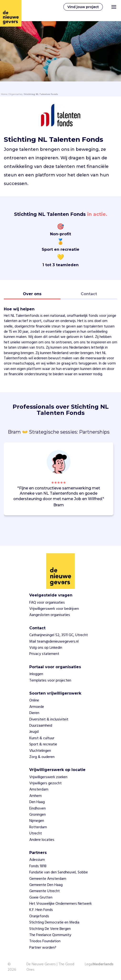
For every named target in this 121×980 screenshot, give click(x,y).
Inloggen (36, 674)
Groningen (38, 815)
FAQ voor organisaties (47, 603)
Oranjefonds (39, 916)
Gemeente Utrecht (45, 891)
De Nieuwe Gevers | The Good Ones (50, 967)
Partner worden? (43, 948)
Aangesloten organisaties (50, 615)
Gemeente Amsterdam (48, 879)
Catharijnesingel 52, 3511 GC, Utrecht (59, 635)
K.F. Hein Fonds (41, 910)
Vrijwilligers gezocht (45, 783)
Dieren (34, 713)
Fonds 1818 (38, 866)
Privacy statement (44, 654)
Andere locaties (42, 840)
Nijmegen (37, 821)
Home (4, 94)
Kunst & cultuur (42, 738)
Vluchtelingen (40, 751)
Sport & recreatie (43, 744)
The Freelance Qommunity (50, 935)
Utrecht (36, 833)
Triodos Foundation (45, 941)
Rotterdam (38, 827)
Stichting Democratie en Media (54, 923)
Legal (89, 964)
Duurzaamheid (41, 726)
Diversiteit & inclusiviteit (49, 720)
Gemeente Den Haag (46, 885)
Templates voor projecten (50, 681)
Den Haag (37, 802)
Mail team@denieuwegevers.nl (54, 642)
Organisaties (16, 94)
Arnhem (35, 796)
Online (34, 701)
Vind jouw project (83, 7)
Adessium (37, 860)
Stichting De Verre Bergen (50, 929)
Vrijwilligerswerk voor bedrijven (54, 609)
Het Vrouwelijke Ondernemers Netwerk (60, 904)
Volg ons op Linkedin (46, 648)
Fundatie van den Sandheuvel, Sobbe (59, 872)
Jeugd (34, 732)
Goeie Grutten (41, 898)
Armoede (37, 707)
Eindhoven (38, 809)
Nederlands (103, 965)
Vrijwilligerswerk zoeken (48, 777)
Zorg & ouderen (42, 757)
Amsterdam (39, 790)
